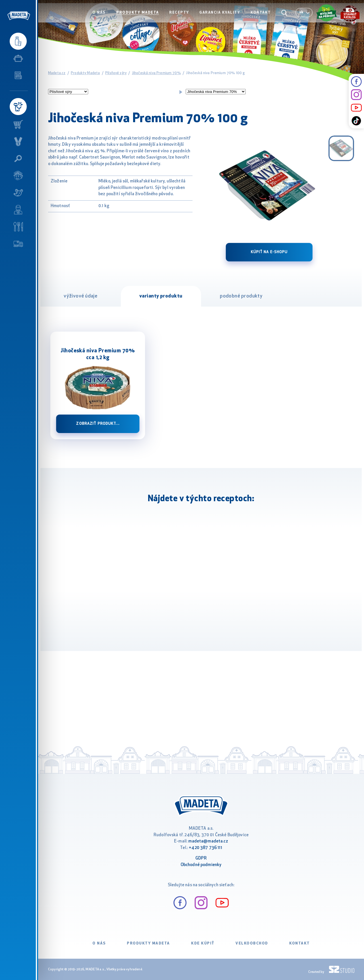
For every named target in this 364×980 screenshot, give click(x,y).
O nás (104, 16)
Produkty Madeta (141, 16)
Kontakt (262, 16)
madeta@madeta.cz (208, 841)
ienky (217, 865)
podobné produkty (241, 296)
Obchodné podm (196, 865)
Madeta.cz (57, 73)
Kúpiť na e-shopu (269, 252)
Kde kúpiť (203, 943)
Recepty (182, 16)
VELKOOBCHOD (252, 943)
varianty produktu (161, 296)
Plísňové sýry (116, 73)
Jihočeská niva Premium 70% (156, 73)
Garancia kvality (221, 16)
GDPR (201, 859)
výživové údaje (80, 296)
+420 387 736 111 (205, 848)
